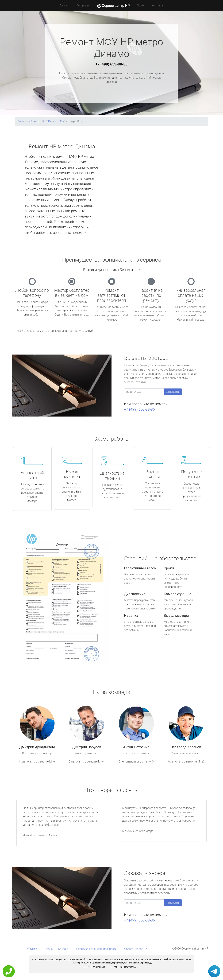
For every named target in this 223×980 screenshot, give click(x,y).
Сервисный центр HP (31, 121)
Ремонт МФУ (56, 121)
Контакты (158, 5)
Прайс (141, 5)
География (83, 5)
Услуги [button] (63, 5)
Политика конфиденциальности (96, 949)
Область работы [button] (135, 949)
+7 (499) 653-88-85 (111, 64)
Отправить (173, 392)
